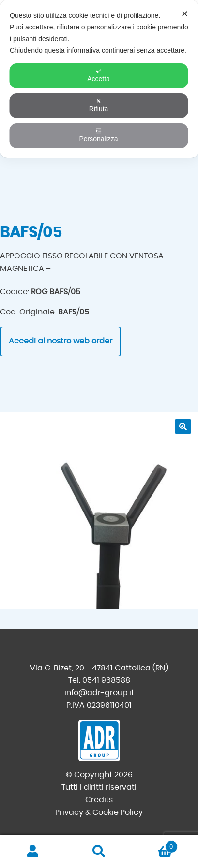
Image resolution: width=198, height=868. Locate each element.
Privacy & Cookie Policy (99, 812)
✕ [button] (185, 14)
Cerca (99, 852)
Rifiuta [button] (99, 105)
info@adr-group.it (99, 693)
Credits (99, 800)
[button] (183, 427)
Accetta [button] (99, 75)
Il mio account (33, 852)
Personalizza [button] (98, 135)
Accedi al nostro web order (61, 341)
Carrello (155, 845)
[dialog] (99, 79)
